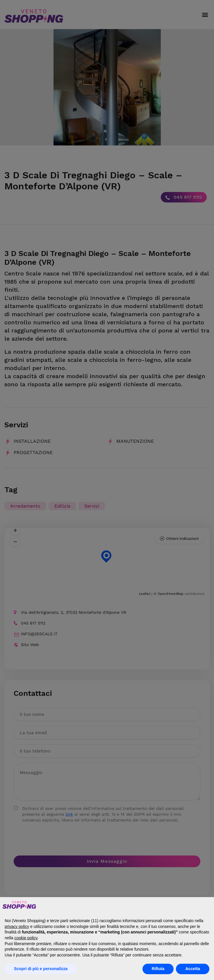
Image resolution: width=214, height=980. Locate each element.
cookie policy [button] (26, 938)
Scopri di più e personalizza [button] (41, 969)
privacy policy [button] (17, 926)
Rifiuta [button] (158, 969)
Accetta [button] (193, 969)
